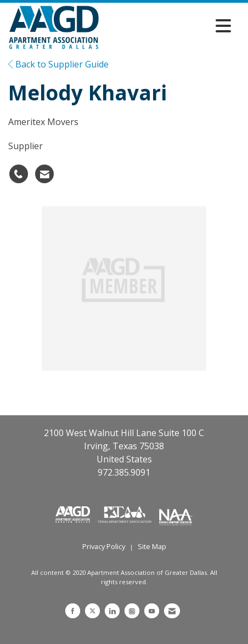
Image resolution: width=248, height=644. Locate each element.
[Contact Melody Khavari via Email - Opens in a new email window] (44, 174)
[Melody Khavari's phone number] (19, 174)
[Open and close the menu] (168, 26)
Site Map (152, 546)
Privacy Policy (104, 546)
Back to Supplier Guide (58, 64)
